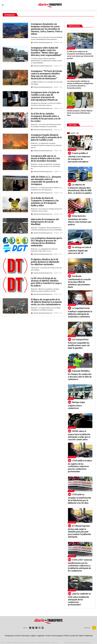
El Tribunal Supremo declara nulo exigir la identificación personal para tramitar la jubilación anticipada (79, 528)
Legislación (71, 78)
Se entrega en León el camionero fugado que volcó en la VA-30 (79, 249)
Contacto (53, 638)
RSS (2, 638)
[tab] (68, 133)
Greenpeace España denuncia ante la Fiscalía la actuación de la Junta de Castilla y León (46, 137)
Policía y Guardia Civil (75, 243)
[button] (4, 5)
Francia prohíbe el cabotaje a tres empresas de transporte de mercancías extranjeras (79, 157)
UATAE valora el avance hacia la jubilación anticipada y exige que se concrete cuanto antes (79, 433)
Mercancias (71, 48)
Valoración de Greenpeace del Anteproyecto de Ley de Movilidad (45, 222)
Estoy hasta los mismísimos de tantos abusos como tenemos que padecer (80, 219)
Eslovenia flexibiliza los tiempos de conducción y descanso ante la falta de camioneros (80, 373)
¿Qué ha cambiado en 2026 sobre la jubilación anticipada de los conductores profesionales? (79, 595)
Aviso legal (8, 638)
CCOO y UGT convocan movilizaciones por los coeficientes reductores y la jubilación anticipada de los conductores (80, 561)
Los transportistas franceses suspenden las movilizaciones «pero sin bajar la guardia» (79, 342)
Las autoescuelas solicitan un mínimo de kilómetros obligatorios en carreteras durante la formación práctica (80, 84)
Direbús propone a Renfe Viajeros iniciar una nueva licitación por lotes (80, 113)
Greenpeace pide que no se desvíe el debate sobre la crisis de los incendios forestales (45, 158)
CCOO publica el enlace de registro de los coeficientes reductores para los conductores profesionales (80, 463)
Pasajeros (71, 107)
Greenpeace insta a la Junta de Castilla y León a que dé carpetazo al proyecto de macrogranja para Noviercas (45, 96)
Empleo (71, 396)
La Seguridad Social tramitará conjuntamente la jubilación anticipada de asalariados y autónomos (80, 311)
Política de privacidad (18, 638)
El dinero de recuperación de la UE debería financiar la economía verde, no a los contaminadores (46, 302)
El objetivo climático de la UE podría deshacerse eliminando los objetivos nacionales (45, 262)
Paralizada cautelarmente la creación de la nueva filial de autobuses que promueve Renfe (79, 280)
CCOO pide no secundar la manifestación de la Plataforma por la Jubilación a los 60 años (79, 496)
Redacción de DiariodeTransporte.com (43, 42)
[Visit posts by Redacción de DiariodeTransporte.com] (32, 43)
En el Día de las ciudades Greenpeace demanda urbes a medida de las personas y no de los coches (46, 117)
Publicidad (4, 641)
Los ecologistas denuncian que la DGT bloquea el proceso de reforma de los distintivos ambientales (46, 242)
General (71, 488)
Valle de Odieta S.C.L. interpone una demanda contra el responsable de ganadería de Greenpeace (46, 180)
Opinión (71, 212)
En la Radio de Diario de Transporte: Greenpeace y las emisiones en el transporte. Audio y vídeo (45, 202)
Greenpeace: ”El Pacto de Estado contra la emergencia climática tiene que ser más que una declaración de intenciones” (47, 75)
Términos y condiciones (43, 638)
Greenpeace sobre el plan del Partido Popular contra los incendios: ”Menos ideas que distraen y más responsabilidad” (46, 51)
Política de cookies (31, 638)
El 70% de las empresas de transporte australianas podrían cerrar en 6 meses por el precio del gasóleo (80, 55)
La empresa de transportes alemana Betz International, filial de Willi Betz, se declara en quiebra (80, 188)
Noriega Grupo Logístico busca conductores (76, 403)
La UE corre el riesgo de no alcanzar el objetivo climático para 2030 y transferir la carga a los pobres (46, 282)
